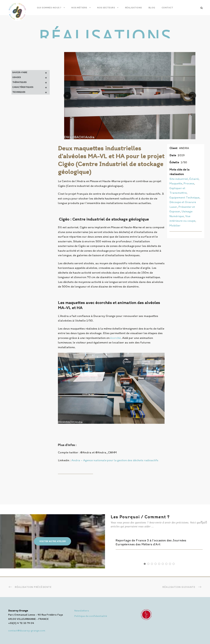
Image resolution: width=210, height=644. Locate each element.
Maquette (176, 183)
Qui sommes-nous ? (49, 8)
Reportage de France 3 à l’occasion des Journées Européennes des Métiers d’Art (151, 542)
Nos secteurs (106, 8)
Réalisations (133, 8)
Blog (152, 8)
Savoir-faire (31, 72)
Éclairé (194, 179)
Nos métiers (79, 8)
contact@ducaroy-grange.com (27, 630)
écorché (115, 338)
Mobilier (175, 225)
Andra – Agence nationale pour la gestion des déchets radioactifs (115, 460)
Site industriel (179, 179)
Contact (167, 8)
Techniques (31, 92)
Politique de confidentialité (91, 616)
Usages (31, 77)
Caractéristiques (31, 87)
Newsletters (82, 610)
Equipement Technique (184, 197)
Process (189, 183)
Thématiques (31, 82)
